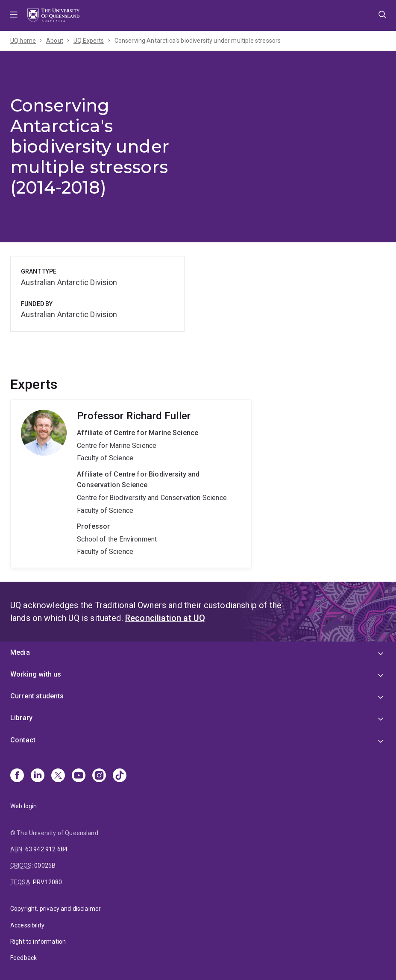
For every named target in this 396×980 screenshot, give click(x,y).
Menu (14, 15)
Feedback (23, 958)
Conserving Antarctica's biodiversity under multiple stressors (198, 41)
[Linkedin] (38, 776)
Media (20, 652)
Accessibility (27, 925)
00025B (45, 865)
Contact (23, 740)
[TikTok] (120, 776)
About (55, 41)
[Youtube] (79, 776)
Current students (37, 696)
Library (21, 718)
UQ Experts (89, 41)
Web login (23, 806)
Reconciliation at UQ (165, 618)
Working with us (36, 674)
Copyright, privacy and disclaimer (56, 909)
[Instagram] (99, 776)
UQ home (23, 41)
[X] (58, 776)
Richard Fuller (131, 484)
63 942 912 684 (46, 849)
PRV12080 (47, 882)
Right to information (38, 942)
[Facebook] (17, 776)
